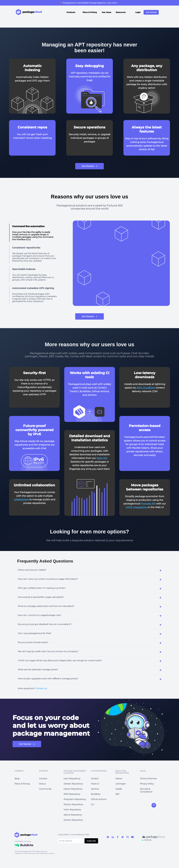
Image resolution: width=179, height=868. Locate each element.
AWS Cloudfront (146, 388)
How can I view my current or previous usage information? (48, 579)
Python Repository (73, 804)
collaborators (21, 500)
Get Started (151, 12)
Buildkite (96, 794)
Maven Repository (73, 789)
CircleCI (95, 779)
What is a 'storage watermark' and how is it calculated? (46, 606)
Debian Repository (73, 784)
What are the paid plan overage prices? (38, 670)
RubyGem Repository (75, 799)
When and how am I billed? (32, 570)
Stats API (102, 458)
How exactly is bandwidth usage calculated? (41, 597)
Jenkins (95, 789)
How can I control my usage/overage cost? (40, 615)
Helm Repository (72, 810)
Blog (17, 779)
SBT (117, 794)
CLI (92, 804)
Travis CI (95, 784)
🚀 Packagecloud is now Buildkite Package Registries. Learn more (89, 3)
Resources (121, 12)
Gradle (119, 789)
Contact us (41, 688)
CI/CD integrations (136, 507)
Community (45, 789)
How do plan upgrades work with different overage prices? (48, 679)
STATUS (148, 840)
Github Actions (99, 799)
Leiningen (121, 784)
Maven (119, 779)
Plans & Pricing (90, 12)
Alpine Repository (73, 815)
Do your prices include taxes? (33, 642)
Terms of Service (148, 779)
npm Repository (72, 779)
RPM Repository (72, 794)
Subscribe (91, 841)
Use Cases (106, 12)
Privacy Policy (147, 784)
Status (42, 784)
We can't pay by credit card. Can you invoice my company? (48, 651)
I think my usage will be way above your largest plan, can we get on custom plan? (60, 660)
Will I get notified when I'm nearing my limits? (42, 588)
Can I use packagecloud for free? (34, 633)
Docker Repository (73, 820)
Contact (43, 779)
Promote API (148, 504)
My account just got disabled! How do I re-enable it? (45, 624)
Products (71, 12)
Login (138, 12)
